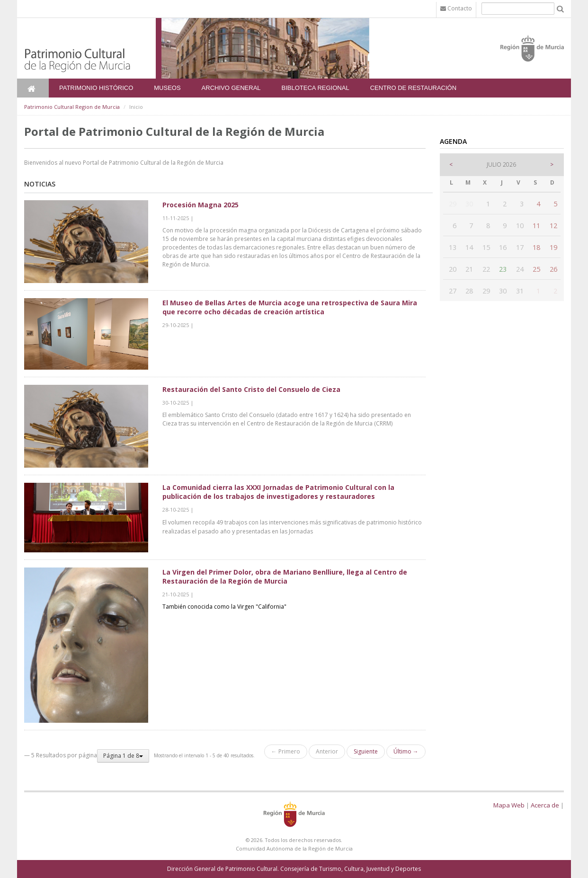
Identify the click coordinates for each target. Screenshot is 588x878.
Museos (167, 88)
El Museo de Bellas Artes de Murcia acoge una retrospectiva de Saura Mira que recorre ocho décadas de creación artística (290, 307)
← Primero (286, 751)
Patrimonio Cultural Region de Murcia (72, 107)
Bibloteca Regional (316, 88)
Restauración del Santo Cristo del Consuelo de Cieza (251, 389)
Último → (406, 751)
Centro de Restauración (414, 88)
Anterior (327, 751)
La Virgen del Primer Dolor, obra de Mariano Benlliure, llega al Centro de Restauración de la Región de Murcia (285, 576)
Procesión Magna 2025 (200, 205)
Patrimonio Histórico (96, 88)
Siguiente (366, 751)
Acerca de (545, 805)
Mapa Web (509, 805)
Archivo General (231, 88)
